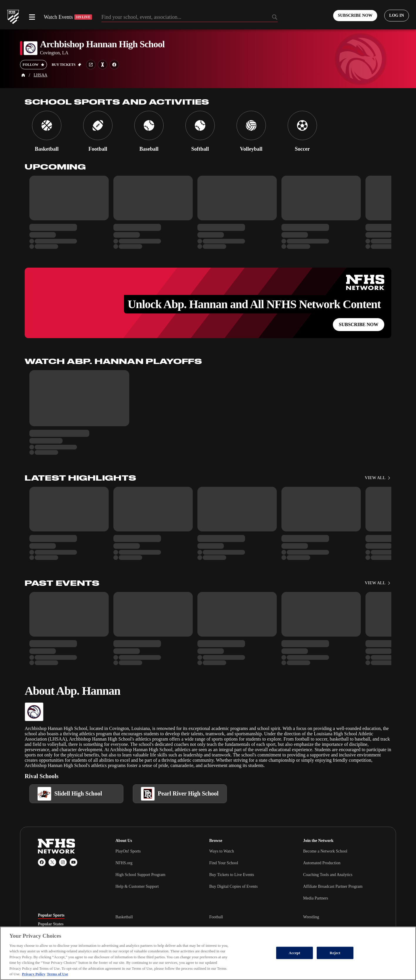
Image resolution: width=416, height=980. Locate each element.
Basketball (124, 917)
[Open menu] (32, 17)
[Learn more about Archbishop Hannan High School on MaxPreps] (103, 65)
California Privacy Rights (138, 958)
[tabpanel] (247, 929)
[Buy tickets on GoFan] (67, 65)
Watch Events (68, 17)
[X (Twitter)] (52, 862)
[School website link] (91, 65)
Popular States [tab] (51, 924)
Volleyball (124, 929)
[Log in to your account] (397, 16)
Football (216, 917)
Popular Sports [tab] (51, 915)
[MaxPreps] (350, 958)
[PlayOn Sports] (330, 958)
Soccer (215, 929)
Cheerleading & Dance (322, 929)
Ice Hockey (125, 940)
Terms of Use (203, 958)
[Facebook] (42, 862)
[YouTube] (73, 862)
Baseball (216, 940)
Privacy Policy (176, 958)
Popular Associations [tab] (56, 933)
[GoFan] (368, 958)
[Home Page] (23, 75)
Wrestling (311, 917)
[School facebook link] (114, 65)
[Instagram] (63, 862)
